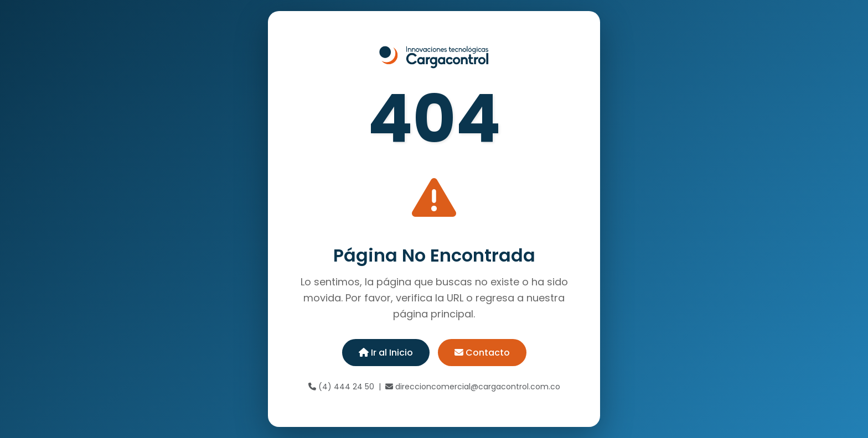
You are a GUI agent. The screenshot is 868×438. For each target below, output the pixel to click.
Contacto (482, 353)
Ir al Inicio (386, 353)
